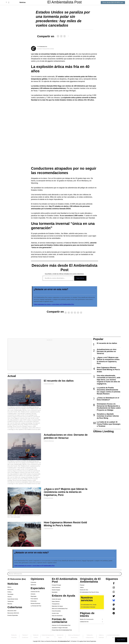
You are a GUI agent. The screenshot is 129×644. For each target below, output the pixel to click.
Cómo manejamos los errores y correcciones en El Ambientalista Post (54, 304)
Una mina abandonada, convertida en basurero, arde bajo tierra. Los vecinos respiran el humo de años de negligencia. (109, 380)
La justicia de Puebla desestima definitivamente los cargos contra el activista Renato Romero (109, 391)
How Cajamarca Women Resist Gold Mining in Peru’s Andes (108, 370)
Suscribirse (80, 278)
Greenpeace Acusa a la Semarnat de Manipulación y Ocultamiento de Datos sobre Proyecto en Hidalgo (109, 407)
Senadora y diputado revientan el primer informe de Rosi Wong (108, 416)
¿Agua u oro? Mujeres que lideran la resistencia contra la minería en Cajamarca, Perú (66, 492)
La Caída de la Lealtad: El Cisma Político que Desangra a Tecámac (109, 424)
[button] (9, 3)
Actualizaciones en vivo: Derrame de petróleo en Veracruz (107, 351)
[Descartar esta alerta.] (95, 288)
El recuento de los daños (59, 381)
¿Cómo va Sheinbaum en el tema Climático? (108, 399)
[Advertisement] (50, 356)
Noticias (23, 2)
